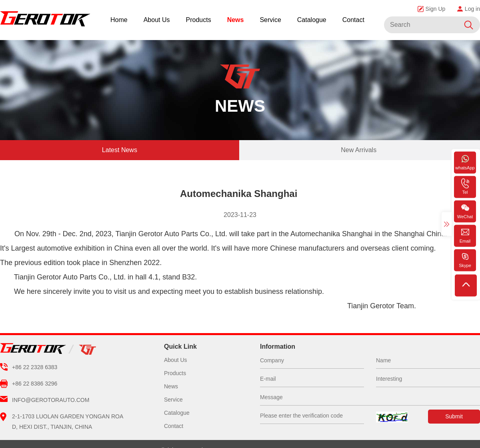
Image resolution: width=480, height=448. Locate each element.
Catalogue (312, 20)
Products (199, 20)
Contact (353, 20)
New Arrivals (359, 150)
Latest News (120, 150)
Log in (469, 9)
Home (119, 20)
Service (270, 20)
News (236, 20)
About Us (157, 20)
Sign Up (432, 9)
